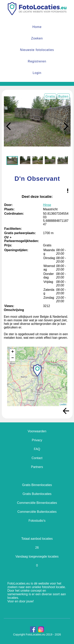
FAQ (37, 449)
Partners (37, 467)
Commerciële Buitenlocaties (37, 512)
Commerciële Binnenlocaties (37, 503)
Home (37, 27)
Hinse (47, 205)
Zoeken (37, 38)
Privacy (37, 440)
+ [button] (13, 352)
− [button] (13, 358)
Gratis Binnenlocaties (37, 485)
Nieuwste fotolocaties (37, 50)
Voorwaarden (37, 431)
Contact (37, 458)
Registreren (37, 61)
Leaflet (63, 404)
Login (37, 73)
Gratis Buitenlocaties (37, 494)
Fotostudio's (37, 521)
